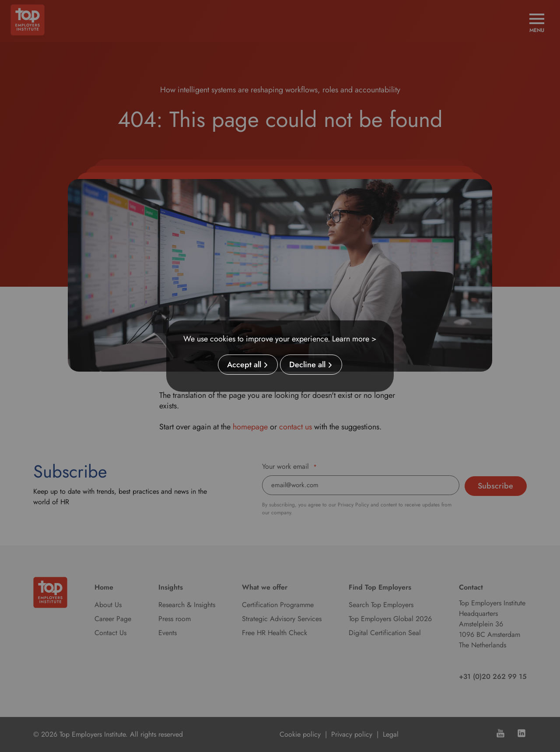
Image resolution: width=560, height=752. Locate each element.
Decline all (307, 365)
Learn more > (354, 339)
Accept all (244, 365)
